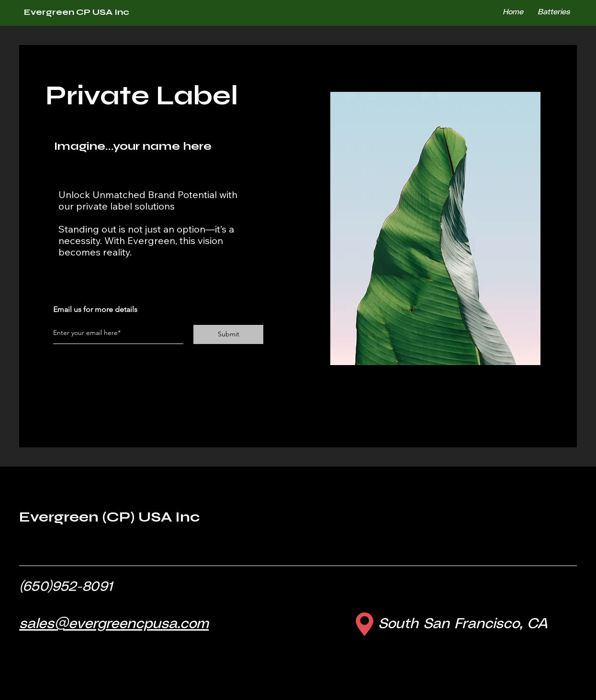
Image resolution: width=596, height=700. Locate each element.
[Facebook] (57, 287)
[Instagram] (85, 287)
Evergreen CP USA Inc (77, 12)
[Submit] (228, 334)
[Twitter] (71, 287)
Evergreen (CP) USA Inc (109, 517)
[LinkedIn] (100, 287)
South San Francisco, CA (463, 624)
